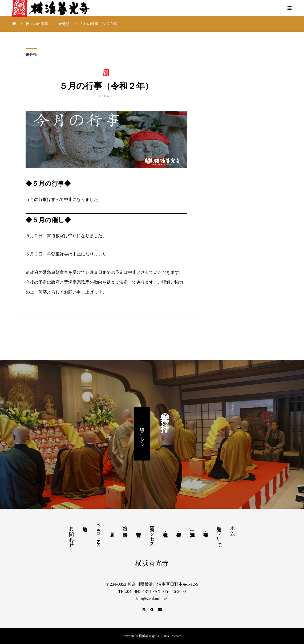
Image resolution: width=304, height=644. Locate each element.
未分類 (31, 55)
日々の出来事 (125, 526)
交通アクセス (152, 534)
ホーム (233, 528)
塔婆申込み (85, 526)
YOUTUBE (98, 534)
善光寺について (219, 534)
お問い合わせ (71, 534)
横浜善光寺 (152, 563)
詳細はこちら (142, 434)
